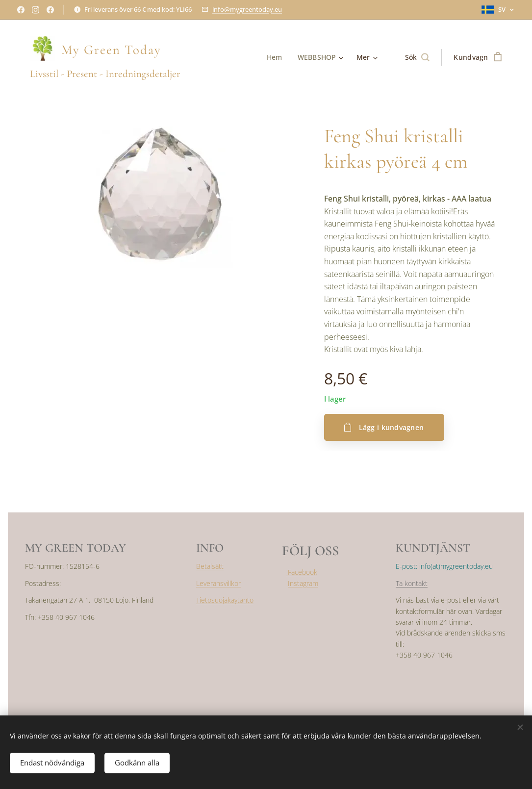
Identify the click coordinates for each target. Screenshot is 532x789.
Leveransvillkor (218, 583)
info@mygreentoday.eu (247, 9)
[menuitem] (276, 57)
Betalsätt (210, 566)
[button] (417, 57)
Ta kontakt (412, 583)
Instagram (303, 583)
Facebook (302, 572)
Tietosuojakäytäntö (225, 600)
